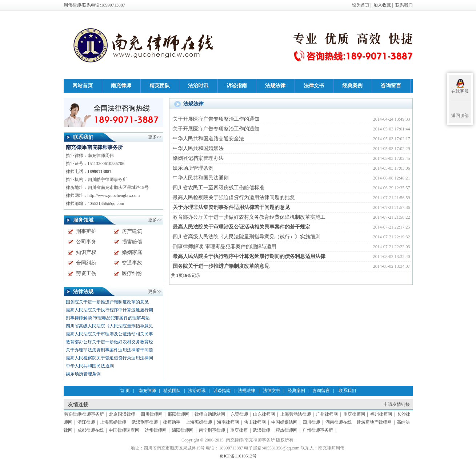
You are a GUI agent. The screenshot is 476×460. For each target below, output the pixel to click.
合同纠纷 (86, 263)
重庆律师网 (354, 414)
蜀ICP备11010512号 (238, 456)
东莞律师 (239, 414)
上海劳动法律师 (296, 414)
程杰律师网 (287, 430)
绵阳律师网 (183, 430)
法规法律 (247, 391)
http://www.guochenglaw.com (114, 195)
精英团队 (172, 391)
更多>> (155, 291)
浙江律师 (86, 422)
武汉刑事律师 (145, 422)
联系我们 (404, 5)
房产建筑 (132, 231)
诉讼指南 (222, 391)
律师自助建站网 (210, 414)
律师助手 (172, 422)
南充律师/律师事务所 (84, 414)
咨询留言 (321, 391)
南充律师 (147, 391)
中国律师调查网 (124, 430)
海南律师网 (228, 422)
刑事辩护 (86, 231)
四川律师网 (152, 414)
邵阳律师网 (179, 414)
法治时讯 (197, 391)
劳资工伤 (86, 273)
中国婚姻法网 (284, 422)
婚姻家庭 (132, 252)
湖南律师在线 (339, 422)
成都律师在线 (91, 430)
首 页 (125, 391)
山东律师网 (264, 414)
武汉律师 (261, 430)
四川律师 (311, 422)
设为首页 (361, 5)
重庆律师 (239, 430)
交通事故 (132, 263)
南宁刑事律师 (212, 430)
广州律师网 (327, 414)
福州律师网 (381, 414)
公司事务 (86, 242)
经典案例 (296, 391)
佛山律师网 (255, 422)
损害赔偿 (132, 242)
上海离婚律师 (113, 422)
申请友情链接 (397, 404)
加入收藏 (382, 5)
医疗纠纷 (132, 273)
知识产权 (86, 252)
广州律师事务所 (318, 430)
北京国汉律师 (122, 414)
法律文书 (272, 391)
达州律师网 (156, 430)
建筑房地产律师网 (374, 422)
